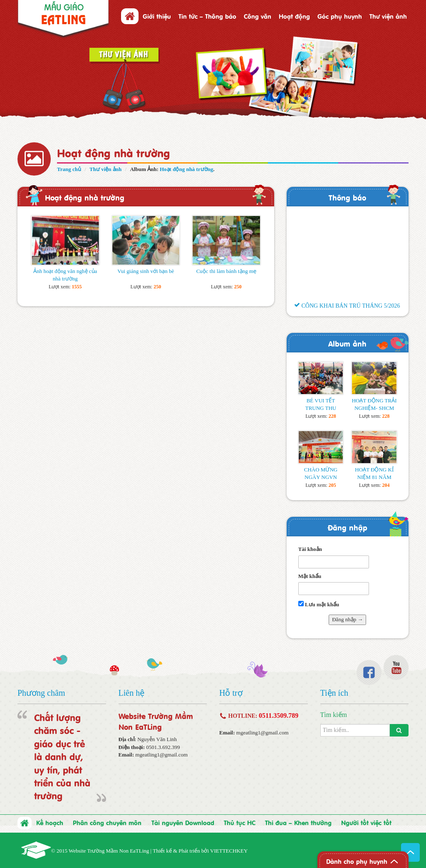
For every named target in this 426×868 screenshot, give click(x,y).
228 (332, 416)
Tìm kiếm (334, 715)
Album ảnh (347, 343)
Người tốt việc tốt (366, 822)
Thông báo (347, 197)
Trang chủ (69, 169)
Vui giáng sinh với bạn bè (146, 271)
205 (332, 485)
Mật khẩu (310, 576)
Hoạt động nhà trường (186, 169)
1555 (77, 287)
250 (157, 287)
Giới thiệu (157, 16)
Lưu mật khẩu (319, 604)
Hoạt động (294, 16)
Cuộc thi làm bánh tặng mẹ (226, 271)
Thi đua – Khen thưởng (298, 822)
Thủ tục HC (240, 822)
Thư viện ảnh (388, 16)
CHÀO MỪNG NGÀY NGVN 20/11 (321, 477)
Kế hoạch (50, 822)
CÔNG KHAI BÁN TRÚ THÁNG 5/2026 (347, 310)
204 (386, 485)
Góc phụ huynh (340, 16)
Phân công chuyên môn (107, 822)
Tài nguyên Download (183, 822)
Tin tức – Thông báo (207, 16)
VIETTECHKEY (229, 851)
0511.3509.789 (279, 715)
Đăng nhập (347, 527)
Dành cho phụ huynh (357, 861)
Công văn (258, 16)
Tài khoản (310, 549)
